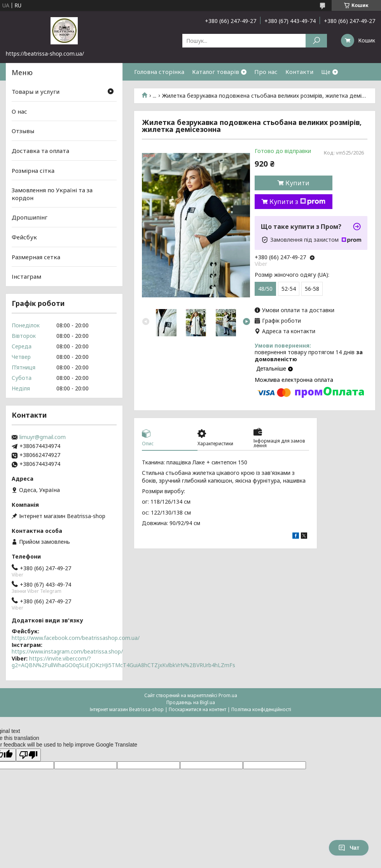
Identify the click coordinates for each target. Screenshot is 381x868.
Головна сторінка (159, 72)
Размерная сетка (36, 257)
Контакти (299, 72)
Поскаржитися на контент (197, 709)
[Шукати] (316, 41)
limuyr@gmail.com (43, 437)
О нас (19, 111)
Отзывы (23, 131)
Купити (297, 183)
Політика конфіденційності (261, 709)
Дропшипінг (30, 217)
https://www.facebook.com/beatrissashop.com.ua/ (76, 638)
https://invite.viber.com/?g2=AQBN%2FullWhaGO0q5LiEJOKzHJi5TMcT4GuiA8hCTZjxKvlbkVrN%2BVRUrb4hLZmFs (123, 662)
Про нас (266, 72)
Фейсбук (24, 237)
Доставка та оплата (40, 151)
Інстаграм (26, 276)
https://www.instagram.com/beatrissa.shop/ (67, 651)
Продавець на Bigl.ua (191, 702)
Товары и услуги (36, 91)
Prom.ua (228, 695)
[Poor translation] (28, 755)
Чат (349, 848)
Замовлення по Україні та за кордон (52, 194)
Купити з (297, 202)
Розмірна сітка (33, 170)
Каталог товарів (216, 72)
